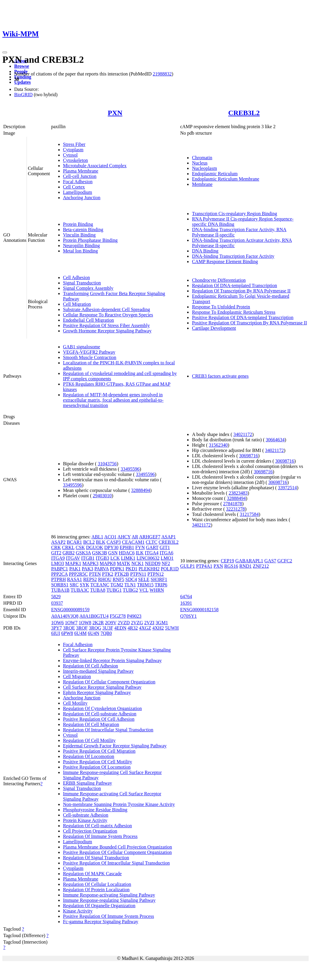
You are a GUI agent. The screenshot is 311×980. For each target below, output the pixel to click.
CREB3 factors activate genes (220, 376)
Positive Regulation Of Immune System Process (108, 916)
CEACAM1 (133, 542)
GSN (113, 553)
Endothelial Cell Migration (88, 320)
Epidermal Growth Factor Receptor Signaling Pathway (115, 746)
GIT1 (165, 547)
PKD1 (132, 569)
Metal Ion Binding (80, 251)
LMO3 (58, 563)
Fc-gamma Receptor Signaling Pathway (101, 922)
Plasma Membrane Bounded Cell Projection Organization (118, 847)
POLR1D (170, 569)
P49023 (134, 616)
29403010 (102, 496)
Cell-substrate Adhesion (86, 815)
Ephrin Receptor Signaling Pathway (97, 692)
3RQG (95, 628)
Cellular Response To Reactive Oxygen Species (108, 315)
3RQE (69, 628)
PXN (115, 113)
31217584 (249, 514)
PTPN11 (138, 574)
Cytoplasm (73, 150)
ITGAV (73, 558)
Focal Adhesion (78, 182)
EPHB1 (127, 547)
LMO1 (167, 558)
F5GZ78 (118, 616)
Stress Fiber (74, 144)
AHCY (124, 537)
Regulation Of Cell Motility (89, 740)
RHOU (105, 579)
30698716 (249, 456)
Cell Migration (77, 304)
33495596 (130, 469)
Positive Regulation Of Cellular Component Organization (117, 852)
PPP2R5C (78, 574)
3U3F (108, 628)
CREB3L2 (244, 113)
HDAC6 (127, 553)
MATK (123, 563)
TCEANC (100, 585)
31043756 (107, 464)
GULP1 (187, 566)
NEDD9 (153, 563)
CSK (80, 547)
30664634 (275, 440)
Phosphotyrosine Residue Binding (95, 810)
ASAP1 (169, 537)
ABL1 (97, 537)
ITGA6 (166, 553)
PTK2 (108, 574)
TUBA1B (60, 590)
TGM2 (117, 585)
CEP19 (227, 561)
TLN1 (130, 585)
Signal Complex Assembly (88, 288)
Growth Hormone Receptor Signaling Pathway (107, 331)
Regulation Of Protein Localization (96, 890)
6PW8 (67, 633)
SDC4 (131, 579)
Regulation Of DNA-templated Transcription (234, 285)
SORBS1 (60, 585)
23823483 (238, 493)
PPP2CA (59, 574)
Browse (22, 66)
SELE (144, 579)
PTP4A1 (204, 566)
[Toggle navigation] (5, 52)
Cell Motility (75, 703)
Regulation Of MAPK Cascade (92, 874)
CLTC (152, 542)
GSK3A (83, 553)
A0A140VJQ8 (65, 616)
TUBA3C (80, 590)
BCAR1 (74, 542)
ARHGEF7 (150, 537)
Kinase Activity (78, 911)
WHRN (157, 590)
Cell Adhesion (76, 277)
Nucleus (200, 163)
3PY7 (56, 628)
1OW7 (71, 623)
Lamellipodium (78, 192)
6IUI (56, 633)
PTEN (95, 574)
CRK (56, 547)
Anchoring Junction (82, 198)
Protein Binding (78, 224)
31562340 (218, 445)
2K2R (98, 623)
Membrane (202, 184)
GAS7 (270, 561)
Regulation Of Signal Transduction (96, 858)
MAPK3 (90, 563)
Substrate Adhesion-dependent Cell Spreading (107, 309)
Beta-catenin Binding (83, 230)
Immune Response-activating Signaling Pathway (109, 895)
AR (135, 537)
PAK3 (88, 569)
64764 (186, 597)
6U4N (94, 633)
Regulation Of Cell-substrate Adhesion (100, 714)
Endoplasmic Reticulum (215, 174)
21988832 (162, 74)
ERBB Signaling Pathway (88, 783)
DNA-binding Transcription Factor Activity (233, 256)
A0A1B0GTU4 (94, 616)
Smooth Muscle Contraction (90, 357)
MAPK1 (73, 563)
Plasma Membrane (81, 171)
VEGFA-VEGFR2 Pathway (89, 352)
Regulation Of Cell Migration (91, 724)
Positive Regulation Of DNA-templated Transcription (243, 317)
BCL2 (89, 542)
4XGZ (145, 628)
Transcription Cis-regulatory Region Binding (234, 214)
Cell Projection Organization (90, 831)
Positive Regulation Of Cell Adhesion (99, 719)
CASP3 (114, 542)
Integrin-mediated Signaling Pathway (98, 671)
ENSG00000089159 (70, 610)
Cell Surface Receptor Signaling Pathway (102, 687)
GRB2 (69, 553)
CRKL (68, 547)
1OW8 (85, 623)
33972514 (287, 488)
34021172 (243, 434)
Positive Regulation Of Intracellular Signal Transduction (116, 863)
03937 (57, 603)
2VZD (124, 623)
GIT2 (56, 553)
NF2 (166, 563)
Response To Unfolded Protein (221, 307)
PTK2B (122, 574)
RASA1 (75, 579)
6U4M (80, 633)
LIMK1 (128, 558)
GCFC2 (285, 561)
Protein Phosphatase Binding (90, 240)
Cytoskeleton (75, 160)
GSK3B (99, 553)
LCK (115, 558)
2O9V (111, 623)
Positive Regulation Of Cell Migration (99, 751)
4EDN (120, 628)
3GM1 (162, 623)
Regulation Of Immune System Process (100, 836)
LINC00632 (148, 558)
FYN (140, 547)
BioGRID (23, 95)
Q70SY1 (188, 616)
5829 (56, 597)
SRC (74, 585)
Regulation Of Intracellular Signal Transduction (108, 730)
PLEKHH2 (149, 569)
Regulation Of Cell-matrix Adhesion (97, 826)
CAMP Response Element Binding (225, 262)
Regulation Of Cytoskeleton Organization (102, 708)
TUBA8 (98, 590)
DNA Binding (205, 251)
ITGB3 (102, 558)
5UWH (172, 628)
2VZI (149, 623)
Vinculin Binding (79, 235)
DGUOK (95, 547)
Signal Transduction (82, 283)
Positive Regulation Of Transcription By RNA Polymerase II (249, 323)
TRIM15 (145, 585)
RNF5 (118, 579)
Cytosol (70, 155)
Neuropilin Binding (81, 246)
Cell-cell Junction (80, 176)
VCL (144, 590)
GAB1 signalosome (82, 347)
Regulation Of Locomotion (89, 756)
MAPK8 (108, 563)
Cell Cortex (74, 187)
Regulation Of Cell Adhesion (90, 666)
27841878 (233, 504)
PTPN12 (156, 574)
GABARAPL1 (249, 561)
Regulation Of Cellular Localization (97, 884)
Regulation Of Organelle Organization (99, 906)
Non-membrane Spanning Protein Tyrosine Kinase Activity (119, 804)
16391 (186, 603)
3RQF (82, 628)
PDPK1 (117, 569)
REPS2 (90, 579)
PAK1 (75, 569)
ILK (140, 553)
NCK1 (138, 563)
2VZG (137, 623)
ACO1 (110, 537)
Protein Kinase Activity (85, 820)
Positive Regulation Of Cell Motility (98, 762)
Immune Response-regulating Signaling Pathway (109, 900)
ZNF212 (261, 566)
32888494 (140, 490)
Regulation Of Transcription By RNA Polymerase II (241, 291)
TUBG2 (130, 590)
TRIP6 (161, 585)
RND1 (246, 566)
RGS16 (231, 566)
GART (152, 547)
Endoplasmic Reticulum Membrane (226, 179)
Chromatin (202, 158)
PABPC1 (60, 569)
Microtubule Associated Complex (95, 166)
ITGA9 (58, 558)
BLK (101, 542)
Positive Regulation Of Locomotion (97, 767)
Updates (22, 82)
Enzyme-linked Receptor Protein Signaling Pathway (112, 660)
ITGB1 (88, 558)
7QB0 (106, 633)
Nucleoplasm (204, 168)
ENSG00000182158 (199, 610)
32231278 (236, 509)
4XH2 (158, 628)
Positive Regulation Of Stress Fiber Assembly (106, 325)
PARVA (102, 569)
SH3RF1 (159, 579)
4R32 (133, 628)
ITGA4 (152, 553)
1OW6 (57, 623)
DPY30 (111, 547)
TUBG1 (114, 590)
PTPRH (59, 579)
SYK (85, 585)
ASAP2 (58, 542)
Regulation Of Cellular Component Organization (109, 682)
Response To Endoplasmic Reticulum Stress (234, 312)
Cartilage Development (214, 328)
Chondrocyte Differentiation (219, 280)
